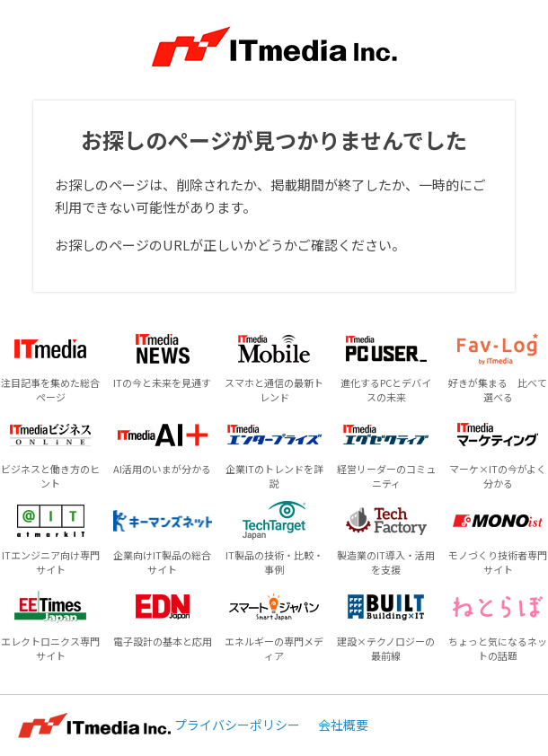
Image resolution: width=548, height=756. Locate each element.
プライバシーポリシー (237, 725)
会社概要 (343, 725)
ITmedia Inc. (94, 725)
